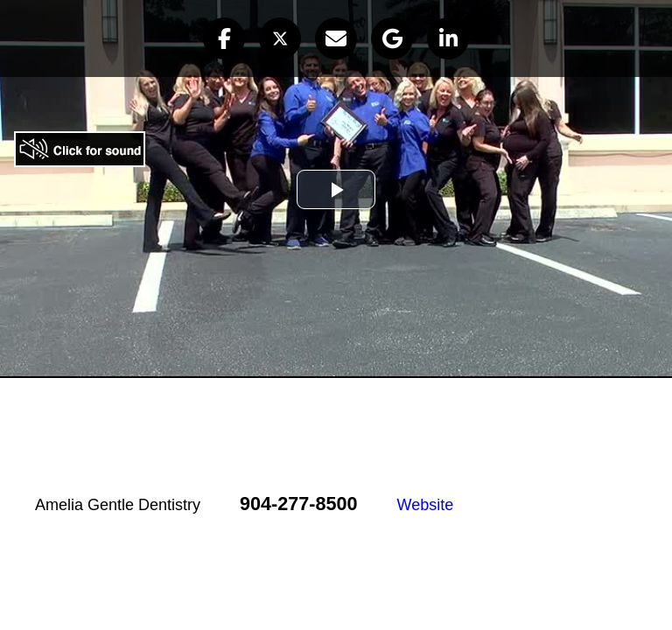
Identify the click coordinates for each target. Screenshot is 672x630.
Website (426, 505)
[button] (224, 38)
